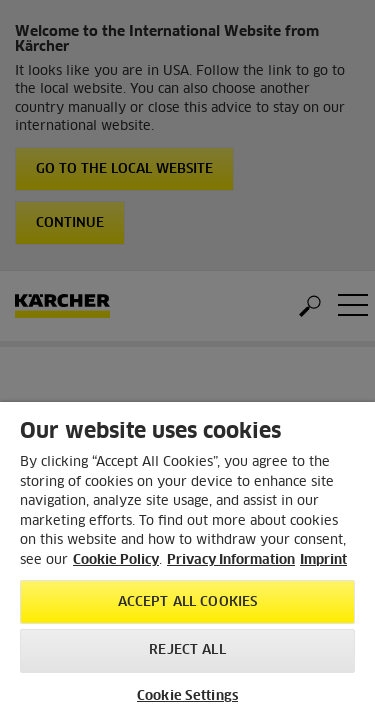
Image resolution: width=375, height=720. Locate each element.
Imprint (323, 560)
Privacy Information (231, 560)
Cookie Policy (116, 560)
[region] (187, 561)
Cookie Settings (187, 696)
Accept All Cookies (187, 602)
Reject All (187, 650)
